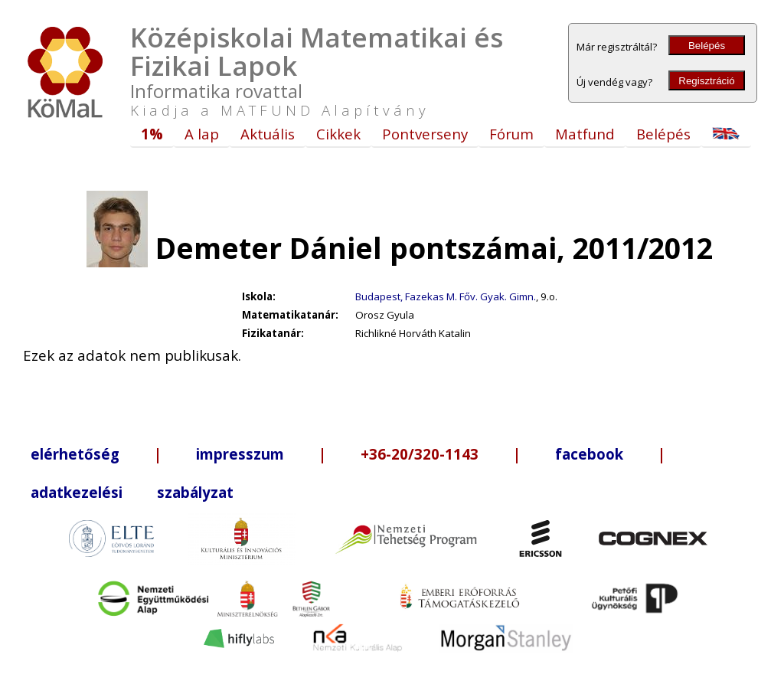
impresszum (240, 454)
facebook (589, 454)
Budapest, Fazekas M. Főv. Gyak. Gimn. (446, 296)
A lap (202, 134)
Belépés (707, 46)
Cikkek (338, 134)
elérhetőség (75, 454)
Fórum (511, 134)
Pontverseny (425, 134)
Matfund (585, 134)
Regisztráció (706, 81)
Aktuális (268, 134)
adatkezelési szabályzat (132, 492)
